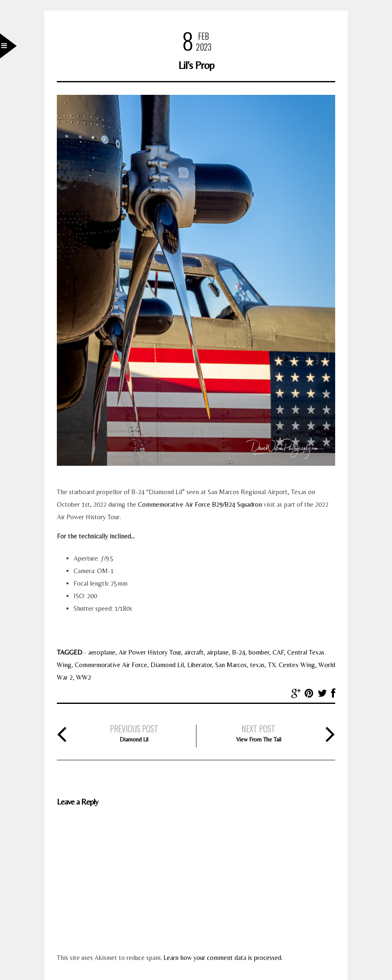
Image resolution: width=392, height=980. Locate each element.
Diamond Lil (167, 665)
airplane (218, 652)
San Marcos (231, 665)
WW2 (84, 677)
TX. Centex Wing (291, 665)
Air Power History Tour (150, 652)
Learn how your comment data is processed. (223, 958)
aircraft (194, 652)
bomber (259, 652)
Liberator (200, 665)
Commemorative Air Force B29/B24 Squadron (200, 504)
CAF (278, 652)
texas (257, 665)
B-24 (239, 652)
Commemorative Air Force (111, 665)
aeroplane (102, 652)
